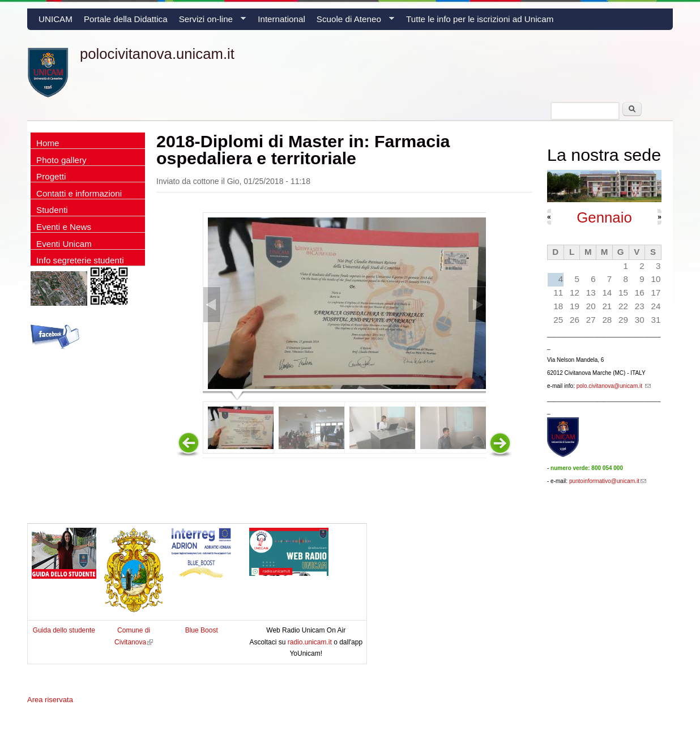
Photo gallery (61, 160)
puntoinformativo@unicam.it (608, 481)
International (281, 19)
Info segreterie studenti (80, 260)
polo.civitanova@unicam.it (614, 386)
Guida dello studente (64, 630)
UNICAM (56, 19)
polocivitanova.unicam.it (157, 54)
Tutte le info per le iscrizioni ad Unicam (480, 19)
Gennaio (604, 217)
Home (48, 143)
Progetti (51, 176)
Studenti (52, 210)
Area (50, 700)
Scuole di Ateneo (353, 22)
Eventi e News (64, 227)
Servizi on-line (210, 22)
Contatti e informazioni (79, 193)
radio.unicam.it (311, 642)
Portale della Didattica (126, 19)
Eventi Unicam (64, 244)
